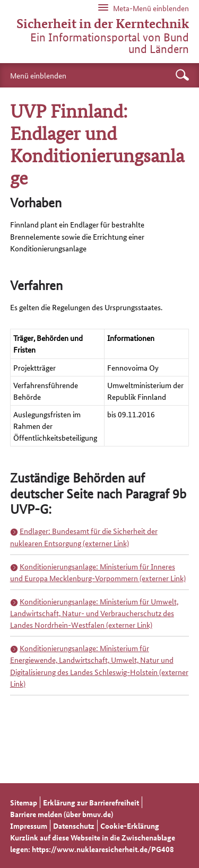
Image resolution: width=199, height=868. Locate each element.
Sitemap (24, 802)
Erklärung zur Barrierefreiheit (91, 802)
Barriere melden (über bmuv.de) (62, 814)
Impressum (29, 826)
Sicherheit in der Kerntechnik (103, 24)
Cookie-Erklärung (130, 826)
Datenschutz (74, 826)
